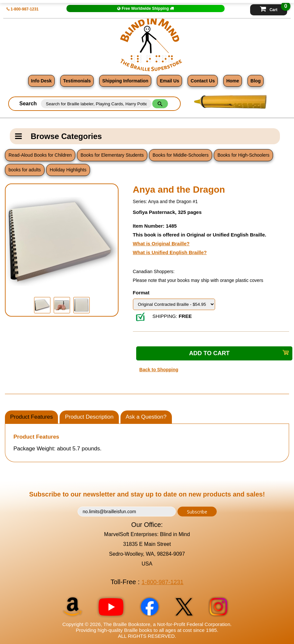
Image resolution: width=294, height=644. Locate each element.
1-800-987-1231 (23, 9)
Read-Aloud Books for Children (40, 155)
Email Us (169, 81)
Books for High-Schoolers (243, 155)
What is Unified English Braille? (170, 252)
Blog (256, 81)
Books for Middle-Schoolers (181, 155)
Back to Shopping (159, 370)
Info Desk (41, 81)
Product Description (89, 417)
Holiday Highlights (68, 170)
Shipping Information (125, 81)
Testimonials (77, 81)
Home (233, 81)
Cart (274, 8)
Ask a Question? (146, 417)
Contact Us (203, 81)
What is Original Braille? (161, 244)
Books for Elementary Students (112, 155)
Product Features (31, 417)
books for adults (25, 170)
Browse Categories (58, 136)
